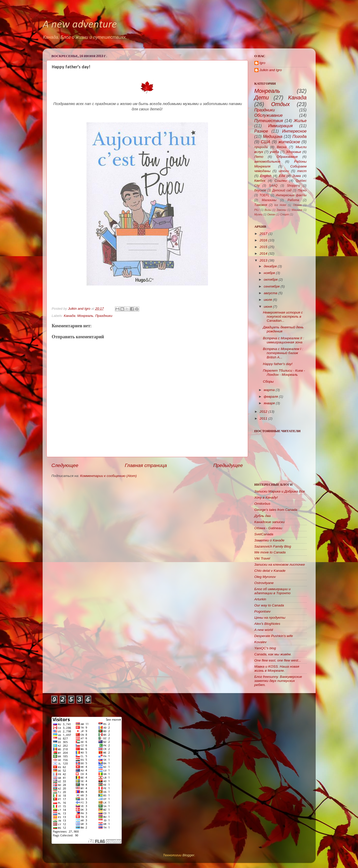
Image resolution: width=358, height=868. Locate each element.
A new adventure (80, 25)
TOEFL (264, 195)
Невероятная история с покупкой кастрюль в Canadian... (283, 316)
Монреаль (85, 316)
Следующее (65, 465)
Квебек (260, 181)
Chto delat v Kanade (270, 571)
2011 (263, 418)
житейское (289, 142)
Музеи (258, 214)
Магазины (269, 200)
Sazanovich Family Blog (273, 546)
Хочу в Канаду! (266, 497)
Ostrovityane (264, 583)
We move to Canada (270, 552)
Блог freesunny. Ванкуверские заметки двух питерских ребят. (278, 681)
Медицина (273, 136)
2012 (263, 412)
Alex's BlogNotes (267, 624)
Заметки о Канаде (269, 540)
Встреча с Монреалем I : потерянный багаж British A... (283, 353)
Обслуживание (269, 115)
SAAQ (273, 186)
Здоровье (293, 152)
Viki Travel (262, 558)
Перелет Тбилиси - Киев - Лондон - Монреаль (284, 373)
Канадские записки (270, 522)
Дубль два (263, 516)
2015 (263, 247)
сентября (272, 286)
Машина (297, 210)
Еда (282, 176)
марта (269, 390)
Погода (300, 136)
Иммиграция (280, 126)
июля (268, 300)
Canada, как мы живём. (273, 654)
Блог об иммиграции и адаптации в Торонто (273, 591)
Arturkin (260, 599)
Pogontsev (263, 611)
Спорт (285, 214)
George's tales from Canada (276, 510)
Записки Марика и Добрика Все (280, 491)
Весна (282, 147)
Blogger (188, 855)
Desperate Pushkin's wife (274, 636)
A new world (264, 630)
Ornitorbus (262, 504)
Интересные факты (291, 195)
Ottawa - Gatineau (268, 528)
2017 (263, 234)
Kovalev (261, 642)
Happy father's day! (278, 364)
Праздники (104, 316)
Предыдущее (228, 465)
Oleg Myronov (265, 577)
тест (302, 171)
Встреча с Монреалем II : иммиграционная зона (283, 340)
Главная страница (146, 465)
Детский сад (282, 190)
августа (271, 293)
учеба (274, 152)
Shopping (293, 186)
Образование (287, 157)
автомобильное (267, 161)
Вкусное (260, 190)
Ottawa (297, 205)
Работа (293, 200)
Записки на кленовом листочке (280, 565)
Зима (297, 176)
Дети (262, 98)
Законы (281, 210)
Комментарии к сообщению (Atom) (108, 476)
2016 (263, 240)
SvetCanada (264, 534)
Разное (261, 131)
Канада (70, 316)
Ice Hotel (280, 205)
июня (268, 307)
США (266, 142)
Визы (268, 210)
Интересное (294, 131)
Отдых (280, 104)
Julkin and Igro (80, 309)
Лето (259, 157)
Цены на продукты (270, 618)
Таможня (261, 205)
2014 (263, 254)
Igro (262, 63)
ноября (269, 273)
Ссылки (281, 181)
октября (271, 280)
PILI (257, 210)
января (269, 403)
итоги (284, 171)
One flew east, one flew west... (278, 660)
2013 (263, 260)
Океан (271, 214)
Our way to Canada (269, 605)
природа (261, 147)
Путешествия (269, 121)
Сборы (268, 381)
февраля (271, 397)
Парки (302, 190)
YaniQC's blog (265, 648)
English (266, 176)
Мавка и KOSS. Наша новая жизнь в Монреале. (277, 669)
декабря (270, 266)
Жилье (300, 121)
